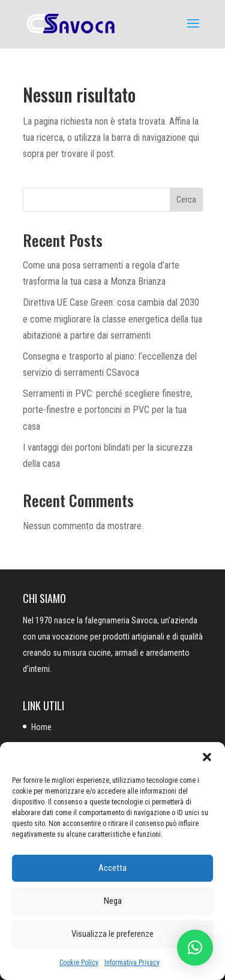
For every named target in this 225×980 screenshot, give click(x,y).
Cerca (186, 200)
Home (41, 727)
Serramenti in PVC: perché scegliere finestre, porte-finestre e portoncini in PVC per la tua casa (108, 410)
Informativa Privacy (132, 963)
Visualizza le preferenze (112, 934)
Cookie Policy (79, 963)
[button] (207, 757)
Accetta (112, 868)
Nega (113, 901)
